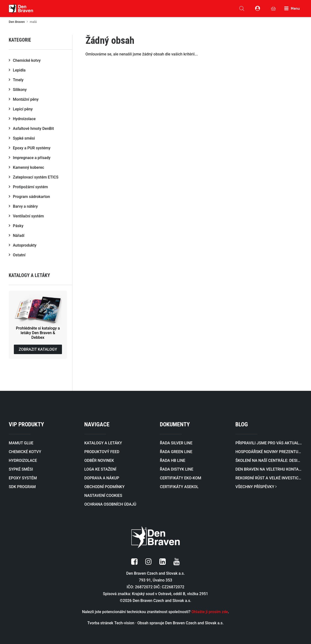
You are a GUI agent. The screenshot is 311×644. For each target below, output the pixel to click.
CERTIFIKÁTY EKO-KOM (181, 478)
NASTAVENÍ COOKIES (103, 496)
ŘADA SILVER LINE (176, 443)
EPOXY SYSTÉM (23, 478)
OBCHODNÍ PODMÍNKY (104, 487)
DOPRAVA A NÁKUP (102, 478)
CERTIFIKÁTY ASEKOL (179, 487)
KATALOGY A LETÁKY (103, 443)
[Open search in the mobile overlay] (242, 9)
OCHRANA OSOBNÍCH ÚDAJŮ (110, 504)
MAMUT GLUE (21, 443)
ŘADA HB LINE (173, 461)
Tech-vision (124, 623)
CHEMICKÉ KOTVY (25, 452)
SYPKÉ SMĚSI (21, 469)
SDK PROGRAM (22, 487)
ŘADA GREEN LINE (176, 452)
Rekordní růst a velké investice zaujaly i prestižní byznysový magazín (269, 478)
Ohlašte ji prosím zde (210, 612)
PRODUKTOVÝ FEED (102, 452)
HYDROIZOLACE (23, 461)
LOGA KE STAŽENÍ (100, 469)
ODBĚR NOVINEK (99, 461)
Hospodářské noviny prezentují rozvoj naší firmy (269, 452)
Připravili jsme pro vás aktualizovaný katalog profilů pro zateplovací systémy (269, 443)
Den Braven (17, 22)
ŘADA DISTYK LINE (177, 469)
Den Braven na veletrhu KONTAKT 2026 (269, 469)
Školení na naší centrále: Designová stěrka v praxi (269, 461)
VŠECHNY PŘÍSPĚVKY (256, 487)
